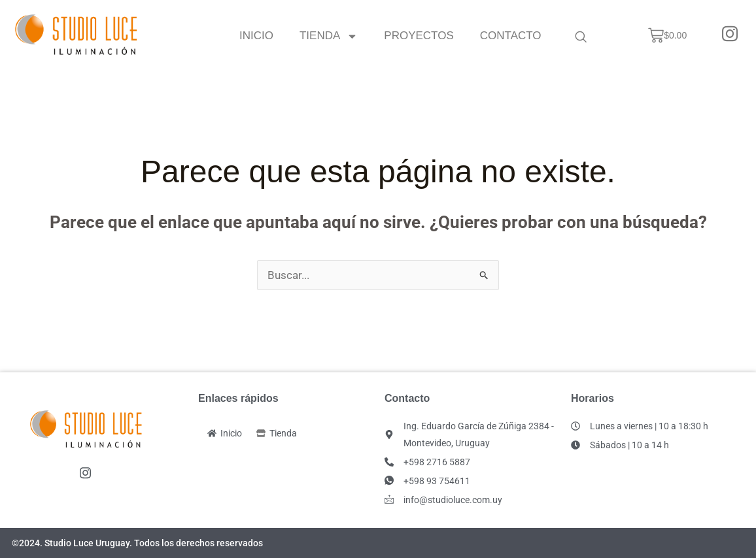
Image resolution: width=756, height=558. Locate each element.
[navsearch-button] (581, 36)
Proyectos (419, 36)
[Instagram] (730, 36)
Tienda (329, 36)
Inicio (256, 36)
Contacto (511, 36)
